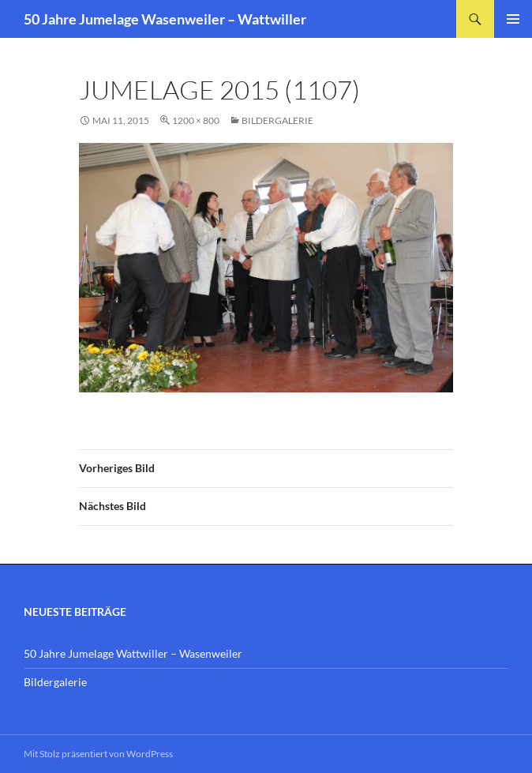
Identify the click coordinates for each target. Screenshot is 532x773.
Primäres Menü (513, 19)
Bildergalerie (277, 120)
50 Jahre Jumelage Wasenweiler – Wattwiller (165, 19)
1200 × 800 (196, 120)
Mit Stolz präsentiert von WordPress (98, 754)
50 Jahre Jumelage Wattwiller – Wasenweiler (133, 653)
